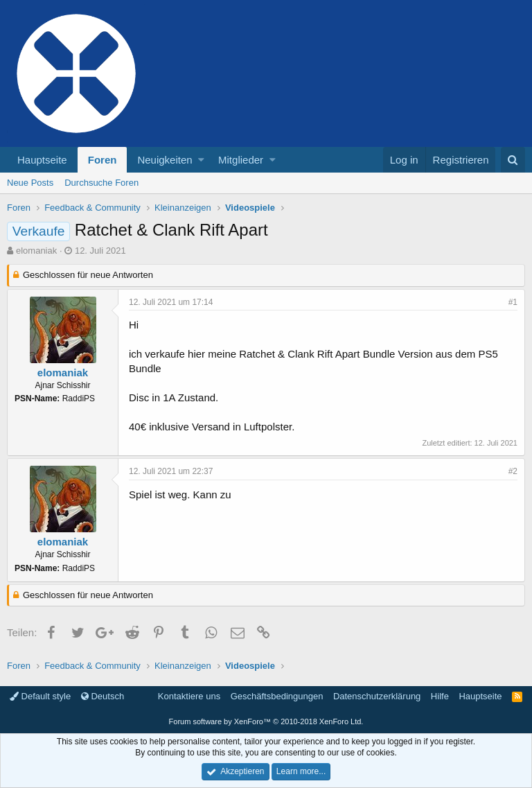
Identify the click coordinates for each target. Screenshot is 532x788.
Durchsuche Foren (101, 183)
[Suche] (513, 160)
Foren (103, 160)
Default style (40, 696)
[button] (201, 160)
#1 (513, 302)
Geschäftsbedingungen (277, 696)
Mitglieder (241, 160)
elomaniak (36, 251)
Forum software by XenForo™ (266, 721)
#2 (513, 471)
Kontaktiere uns (189, 696)
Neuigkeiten (165, 160)
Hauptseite (42, 160)
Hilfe (440, 696)
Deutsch (103, 696)
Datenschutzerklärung (377, 696)
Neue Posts (30, 183)
